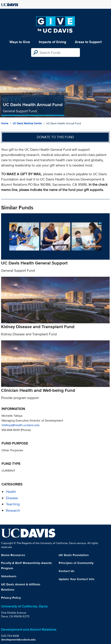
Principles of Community (76, 563)
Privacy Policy (11, 598)
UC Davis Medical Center (27, 123)
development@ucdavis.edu (18, 640)
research (13, 510)
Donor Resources (13, 555)
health (11, 492)
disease (12, 498)
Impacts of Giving (52, 42)
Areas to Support (88, 42)
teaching (13, 504)
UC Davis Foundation (74, 555)
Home (5, 123)
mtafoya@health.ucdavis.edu (21, 425)
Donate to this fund (55, 137)
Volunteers (9, 576)
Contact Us (67, 571)
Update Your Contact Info (77, 579)
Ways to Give (20, 42)
